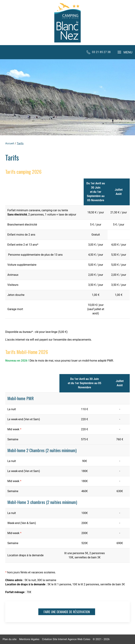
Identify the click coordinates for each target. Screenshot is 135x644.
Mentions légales (29, 639)
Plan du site (10, 639)
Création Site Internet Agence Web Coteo (66, 639)
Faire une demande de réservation (67, 612)
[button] (125, 52)
